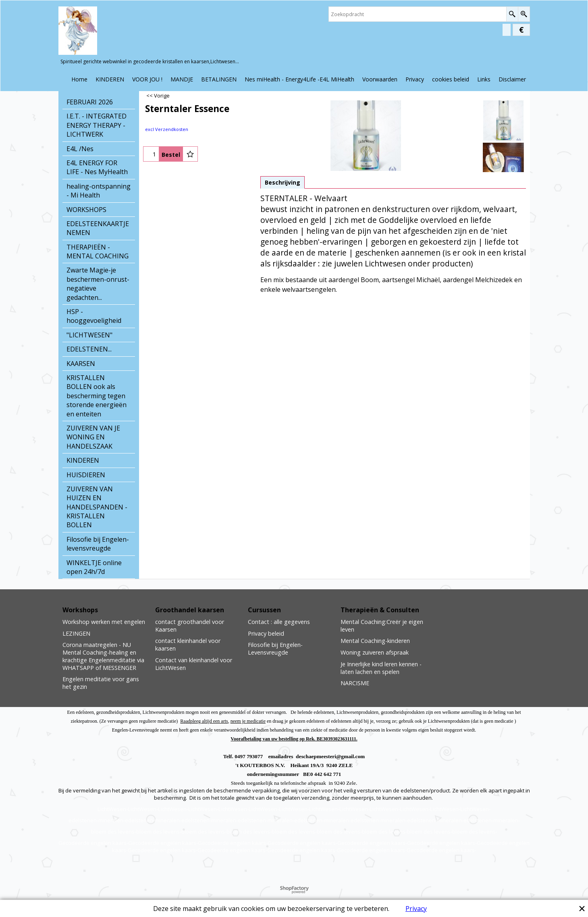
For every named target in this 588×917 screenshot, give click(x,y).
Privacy (416, 909)
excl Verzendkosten (167, 129)
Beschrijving (283, 182)
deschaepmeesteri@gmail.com (330, 756)
